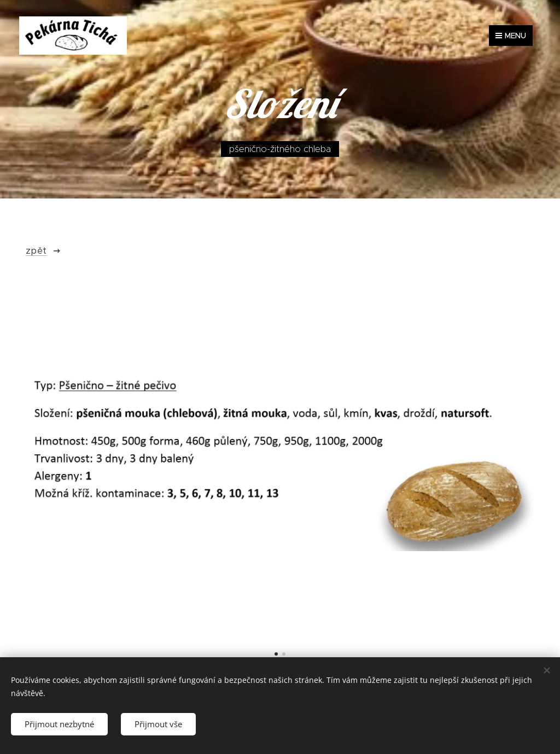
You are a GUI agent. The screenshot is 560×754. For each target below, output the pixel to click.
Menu (511, 36)
